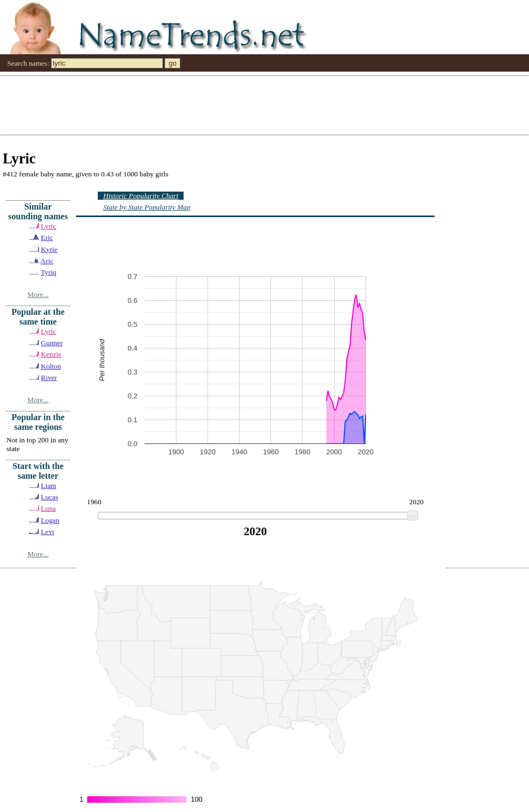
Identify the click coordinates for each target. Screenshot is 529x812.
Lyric (48, 226)
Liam (48, 486)
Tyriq (49, 272)
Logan (50, 520)
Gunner (52, 343)
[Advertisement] (124, 105)
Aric (47, 261)
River (49, 378)
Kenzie (51, 354)
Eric (47, 237)
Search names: (28, 63)
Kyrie (49, 249)
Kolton (51, 366)
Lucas (49, 497)
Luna (48, 508)
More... (38, 294)
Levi (47, 532)
